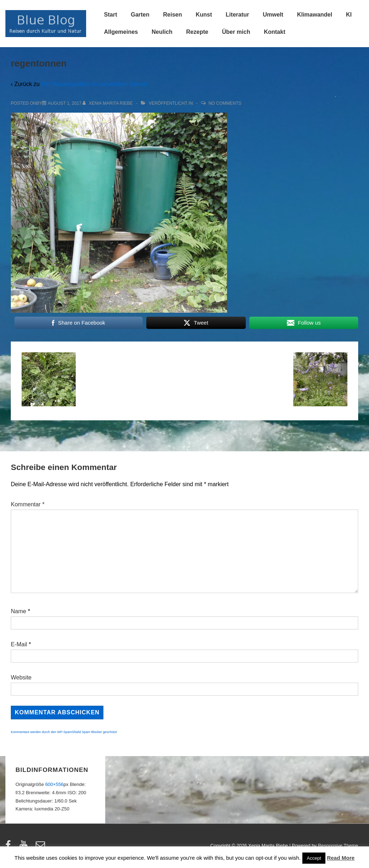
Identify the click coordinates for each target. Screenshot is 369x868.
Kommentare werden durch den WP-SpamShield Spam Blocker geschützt (64, 732)
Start (111, 15)
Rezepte (197, 32)
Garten (140, 15)
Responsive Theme (338, 846)
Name (19, 611)
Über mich (236, 32)
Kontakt (275, 32)
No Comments (225, 103)
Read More (341, 858)
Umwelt (273, 15)
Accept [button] (314, 858)
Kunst (204, 15)
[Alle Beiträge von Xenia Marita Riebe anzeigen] (108, 103)
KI (349, 15)
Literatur (237, 15)
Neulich (162, 32)
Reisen (173, 15)
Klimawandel (315, 15)
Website (21, 677)
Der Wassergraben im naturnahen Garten (94, 84)
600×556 (54, 784)
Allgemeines (121, 32)
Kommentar (28, 504)
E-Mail (19, 644)
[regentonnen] (65, 103)
